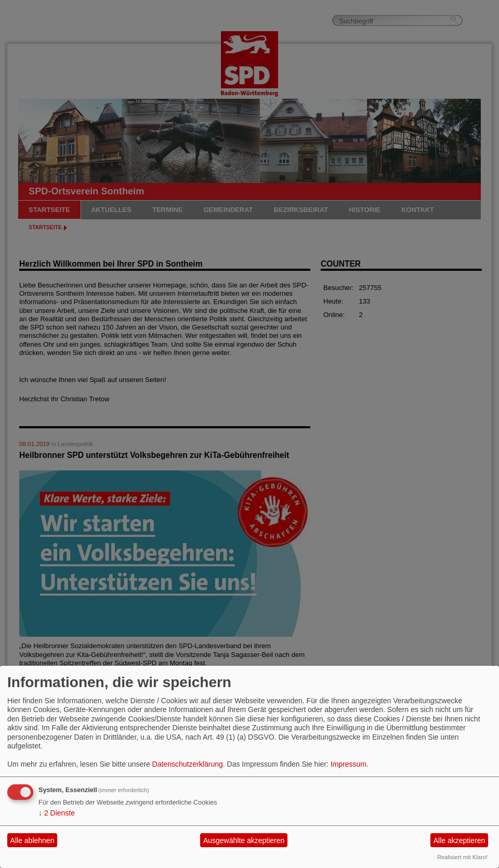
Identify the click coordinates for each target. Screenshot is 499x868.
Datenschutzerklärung (188, 764)
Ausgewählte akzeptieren (244, 840)
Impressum (349, 764)
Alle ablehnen (32, 840)
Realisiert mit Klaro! (462, 857)
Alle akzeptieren (459, 840)
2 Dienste (57, 813)
